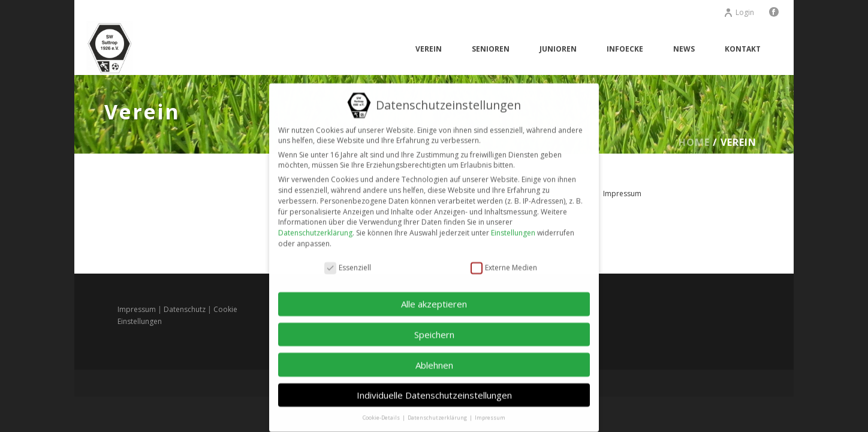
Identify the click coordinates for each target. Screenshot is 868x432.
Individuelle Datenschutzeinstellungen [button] (434, 389)
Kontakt (743, 49)
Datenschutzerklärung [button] (438, 412)
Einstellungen (513, 227)
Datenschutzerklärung (315, 227)
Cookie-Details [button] (382, 412)
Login (739, 12)
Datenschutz (185, 309)
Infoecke (625, 49)
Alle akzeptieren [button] (434, 298)
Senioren (491, 49)
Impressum (622, 193)
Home (694, 142)
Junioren (558, 49)
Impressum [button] (490, 412)
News (684, 49)
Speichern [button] (434, 328)
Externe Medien (504, 262)
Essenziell (348, 262)
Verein (429, 49)
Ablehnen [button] (434, 359)
